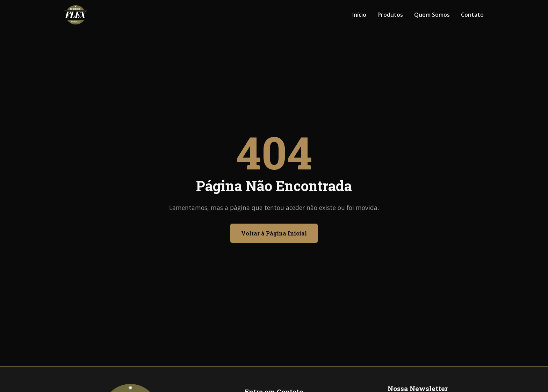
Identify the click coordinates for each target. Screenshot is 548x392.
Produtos (390, 15)
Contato (472, 15)
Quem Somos (432, 15)
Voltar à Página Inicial (274, 233)
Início (359, 15)
